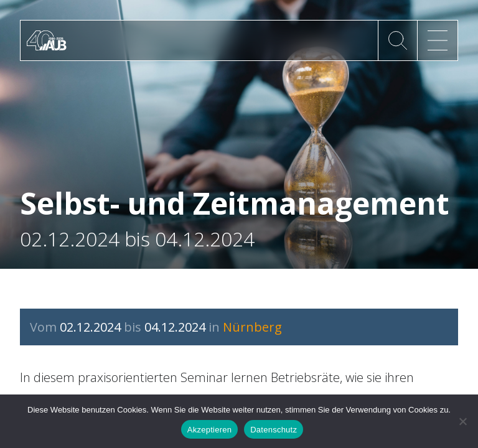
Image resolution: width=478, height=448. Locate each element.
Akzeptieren (209, 430)
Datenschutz (274, 430)
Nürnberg (252, 327)
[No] (462, 421)
